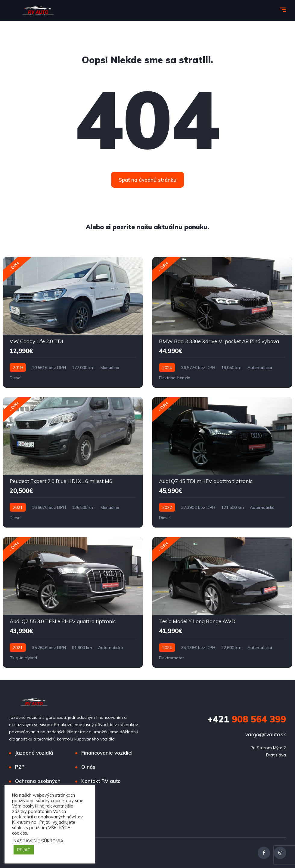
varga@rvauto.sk (266, 734)
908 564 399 (247, 719)
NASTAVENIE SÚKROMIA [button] (39, 841)
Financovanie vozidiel (107, 753)
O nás (88, 767)
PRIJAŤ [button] (24, 850)
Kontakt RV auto (101, 781)
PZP (20, 767)
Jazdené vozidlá (34, 753)
